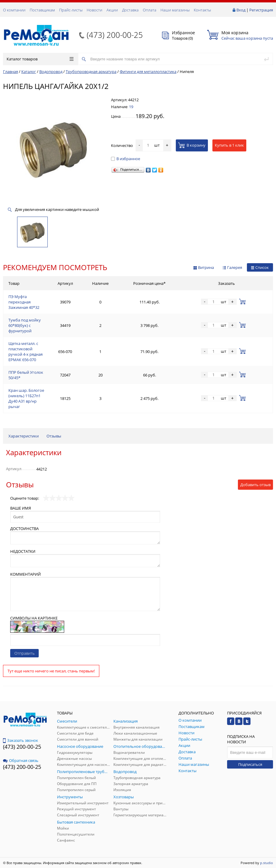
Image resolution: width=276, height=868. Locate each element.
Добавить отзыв (255, 485)
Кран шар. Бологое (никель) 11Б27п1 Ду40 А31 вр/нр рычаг (26, 398)
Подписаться (250, 764)
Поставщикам (42, 10)
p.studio (267, 863)
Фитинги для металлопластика (148, 72)
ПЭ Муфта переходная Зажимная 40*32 (24, 302)
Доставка (130, 10)
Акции (112, 10)
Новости (94, 10)
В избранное (126, 159)
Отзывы (54, 436)
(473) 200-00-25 (115, 35)
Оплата (150, 10)
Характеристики (24, 436)
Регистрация (261, 10)
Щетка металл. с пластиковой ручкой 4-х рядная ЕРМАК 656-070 (25, 352)
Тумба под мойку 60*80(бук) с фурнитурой (25, 325)
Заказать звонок (21, 740)
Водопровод (51, 72)
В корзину (192, 145)
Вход (241, 10)
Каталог (29, 72)
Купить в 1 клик (229, 145)
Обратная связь (21, 760)
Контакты (202, 10)
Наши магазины (175, 10)
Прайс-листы (71, 10)
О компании (14, 10)
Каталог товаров (40, 59)
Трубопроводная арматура (91, 72)
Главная (10, 72)
